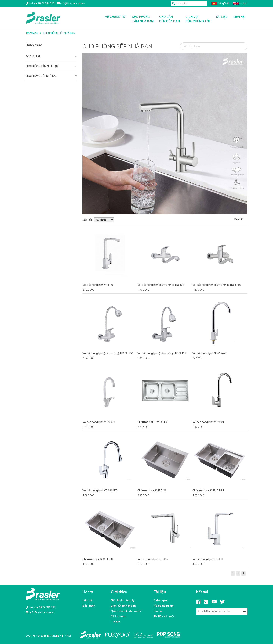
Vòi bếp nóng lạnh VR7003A (99, 422)
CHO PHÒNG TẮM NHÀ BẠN (42, 66)
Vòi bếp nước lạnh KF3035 (153, 559)
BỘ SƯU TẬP (33, 56)
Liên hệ (239, 17)
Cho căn (169, 19)
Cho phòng (143, 19)
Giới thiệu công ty (123, 600)
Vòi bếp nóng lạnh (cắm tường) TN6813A (217, 285)
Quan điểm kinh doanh (126, 611)
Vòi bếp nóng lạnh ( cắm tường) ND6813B (162, 353)
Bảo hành (89, 606)
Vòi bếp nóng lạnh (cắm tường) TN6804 (161, 285)
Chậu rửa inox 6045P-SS (152, 491)
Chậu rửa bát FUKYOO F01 (153, 422)
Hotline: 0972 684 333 (40, 607)
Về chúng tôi (116, 17)
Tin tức (116, 622)
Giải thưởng (119, 617)
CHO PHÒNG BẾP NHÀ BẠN (59, 33)
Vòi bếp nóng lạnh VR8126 (98, 285)
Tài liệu (222, 17)
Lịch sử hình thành (123, 606)
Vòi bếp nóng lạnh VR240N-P (209, 422)
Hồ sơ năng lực (164, 606)
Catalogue (160, 600)
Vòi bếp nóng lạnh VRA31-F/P (100, 491)
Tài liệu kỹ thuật (164, 617)
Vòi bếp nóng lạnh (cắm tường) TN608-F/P (108, 353)
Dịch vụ (198, 19)
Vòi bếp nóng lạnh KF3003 (208, 559)
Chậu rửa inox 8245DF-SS (98, 559)
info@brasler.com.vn (40, 613)
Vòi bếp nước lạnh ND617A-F (209, 353)
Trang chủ (32, 33)
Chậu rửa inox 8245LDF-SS (208, 491)
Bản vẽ (158, 611)
